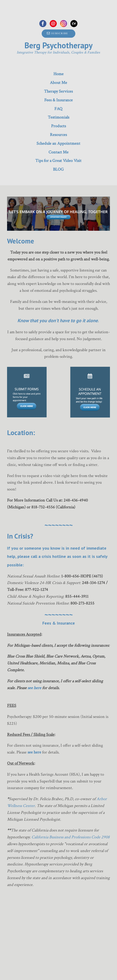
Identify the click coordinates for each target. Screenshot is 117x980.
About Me (58, 83)
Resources (58, 135)
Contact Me (58, 152)
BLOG (58, 169)
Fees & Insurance (58, 100)
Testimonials (58, 117)
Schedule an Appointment (58, 143)
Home (58, 74)
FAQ (58, 109)
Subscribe (57, 33)
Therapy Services (58, 91)
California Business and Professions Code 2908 (71, 837)
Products (58, 126)
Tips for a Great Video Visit (58, 161)
